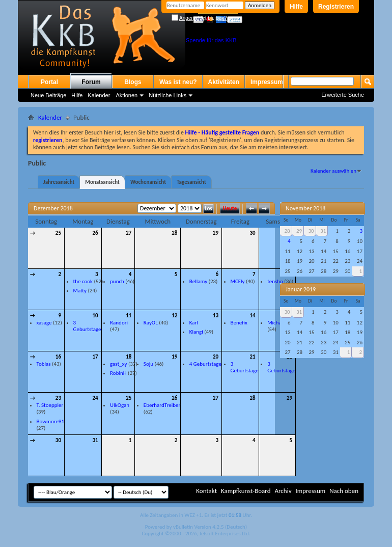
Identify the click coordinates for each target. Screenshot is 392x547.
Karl (194, 323)
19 (174, 357)
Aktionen (127, 95)
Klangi (196, 332)
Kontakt (206, 491)
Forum (91, 82)
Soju (148, 364)
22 (289, 357)
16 (58, 357)
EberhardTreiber (162, 405)
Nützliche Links (167, 95)
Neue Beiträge (48, 95)
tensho (275, 281)
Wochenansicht (148, 182)
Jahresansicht (59, 182)
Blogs (133, 82)
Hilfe (296, 7)
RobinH (118, 373)
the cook (83, 281)
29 (216, 233)
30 (252, 233)
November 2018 (305, 208)
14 (252, 316)
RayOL (151, 323)
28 (174, 233)
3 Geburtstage (87, 326)
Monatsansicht (102, 182)
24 (95, 398)
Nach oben (344, 491)
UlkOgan (120, 405)
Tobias (44, 364)
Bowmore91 (51, 421)
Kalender (99, 95)
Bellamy (198, 281)
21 (252, 357)
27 (129, 233)
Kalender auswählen (333, 171)
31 (95, 440)
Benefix (239, 323)
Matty (80, 291)
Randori (119, 323)
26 (95, 233)
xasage (44, 323)
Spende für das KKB (211, 40)
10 (95, 316)
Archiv (283, 491)
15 (289, 316)
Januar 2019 (301, 289)
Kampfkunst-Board (246, 491)
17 (95, 357)
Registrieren (336, 7)
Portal (49, 82)
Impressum (267, 82)
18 (129, 357)
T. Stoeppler (50, 405)
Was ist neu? (178, 82)
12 (174, 316)
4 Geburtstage (205, 364)
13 (216, 316)
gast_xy (118, 364)
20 (216, 357)
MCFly (238, 281)
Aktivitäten (224, 82)
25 (58, 233)
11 (129, 316)
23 (58, 398)
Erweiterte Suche (343, 95)
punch (117, 281)
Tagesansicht (191, 182)
